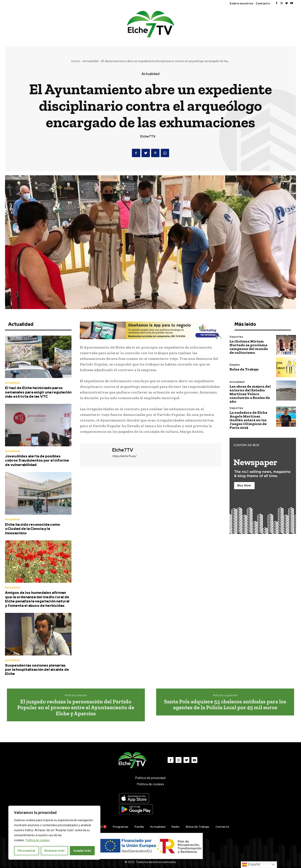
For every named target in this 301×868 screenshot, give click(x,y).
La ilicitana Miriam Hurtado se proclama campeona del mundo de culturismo (249, 347)
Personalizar (27, 851)
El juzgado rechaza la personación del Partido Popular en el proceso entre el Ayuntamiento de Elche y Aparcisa (76, 707)
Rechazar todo (54, 851)
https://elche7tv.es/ (124, 456)
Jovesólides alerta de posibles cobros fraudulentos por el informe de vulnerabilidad (37, 460)
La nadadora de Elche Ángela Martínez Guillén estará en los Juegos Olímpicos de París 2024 (248, 420)
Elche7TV (148, 136)
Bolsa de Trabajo (244, 369)
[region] (54, 833)
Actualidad (91, 61)
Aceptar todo (82, 851)
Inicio (76, 61)
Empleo (235, 365)
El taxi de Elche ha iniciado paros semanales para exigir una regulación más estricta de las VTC (38, 392)
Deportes (236, 337)
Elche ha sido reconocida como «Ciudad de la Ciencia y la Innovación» (33, 529)
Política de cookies (38, 840)
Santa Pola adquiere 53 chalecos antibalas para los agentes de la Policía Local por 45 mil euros (225, 704)
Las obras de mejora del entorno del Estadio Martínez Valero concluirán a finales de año (250, 394)
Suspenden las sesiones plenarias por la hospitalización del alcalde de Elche (37, 670)
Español (251, 865)
